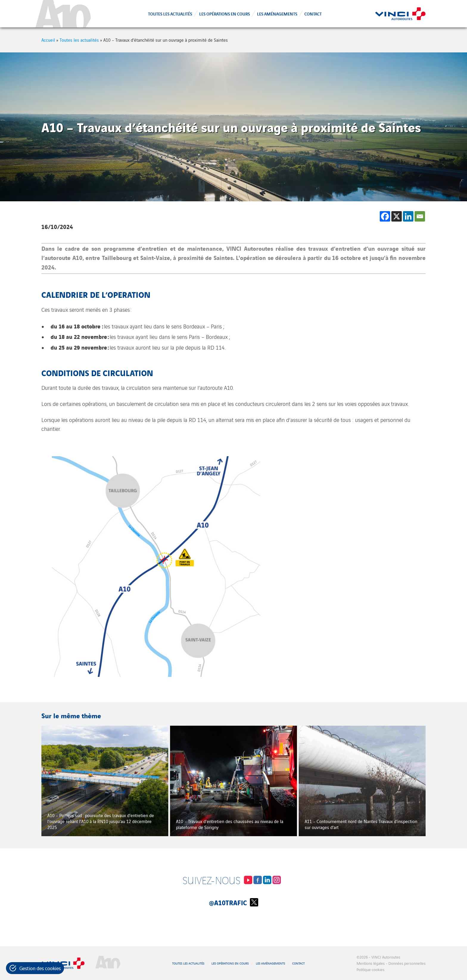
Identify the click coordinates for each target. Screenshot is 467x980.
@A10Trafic (234, 902)
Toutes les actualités (170, 14)
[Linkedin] (408, 216)
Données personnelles (407, 963)
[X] (397, 216)
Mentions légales (371, 963)
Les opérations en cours (225, 14)
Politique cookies (371, 969)
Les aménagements (277, 14)
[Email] (420, 216)
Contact (313, 14)
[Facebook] (385, 216)
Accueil (48, 40)
